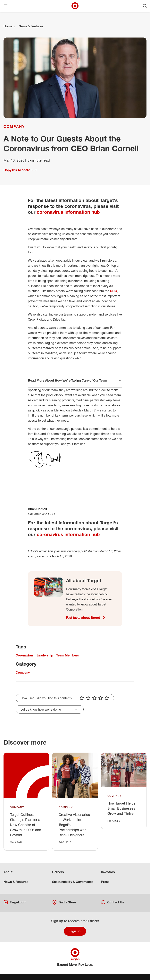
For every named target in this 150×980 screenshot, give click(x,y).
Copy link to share (20, 170)
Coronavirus (25, 655)
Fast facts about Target (86, 618)
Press (105, 882)
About (8, 872)
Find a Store (64, 902)
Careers (58, 872)
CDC (113, 291)
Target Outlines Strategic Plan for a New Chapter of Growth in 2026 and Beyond (26, 825)
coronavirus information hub (68, 212)
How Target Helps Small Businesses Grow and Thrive (121, 808)
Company (14, 126)
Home (8, 26)
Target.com (15, 902)
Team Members (68, 655)
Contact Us (112, 902)
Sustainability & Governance (73, 882)
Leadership (45, 655)
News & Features (31, 26)
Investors (108, 872)
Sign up (75, 931)
